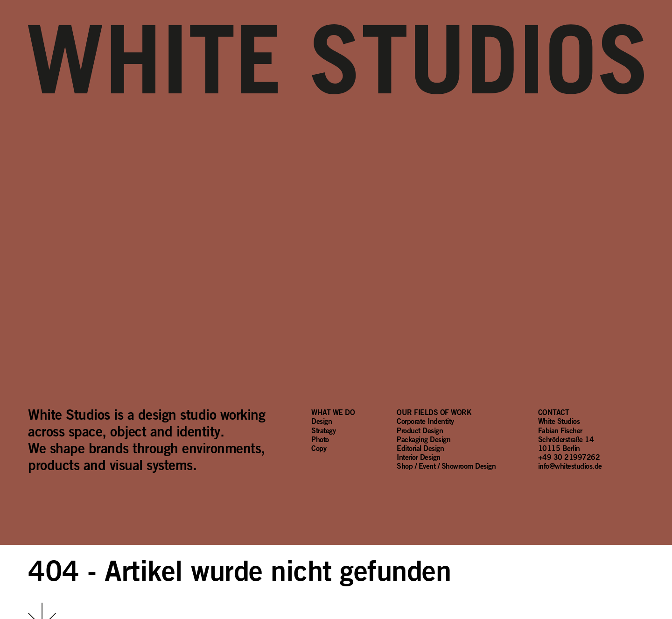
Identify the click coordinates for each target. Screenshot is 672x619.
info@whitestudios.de (570, 466)
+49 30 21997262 (569, 457)
